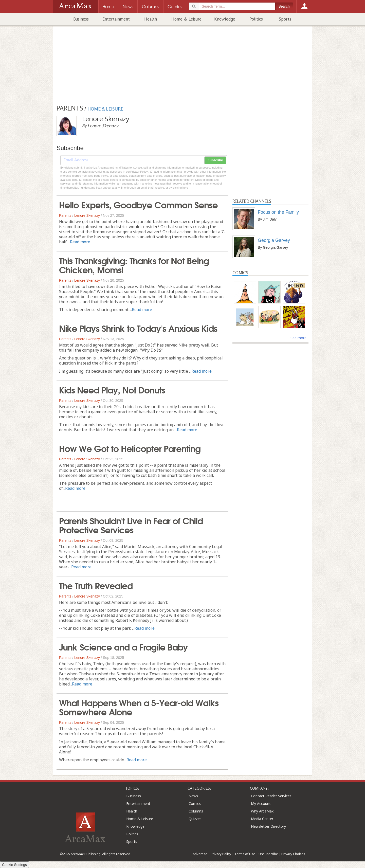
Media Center (262, 819)
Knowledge (225, 19)
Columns (196, 811)
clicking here (180, 188)
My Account (261, 803)
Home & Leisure (186, 19)
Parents (65, 215)
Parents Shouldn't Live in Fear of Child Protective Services (131, 525)
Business (81, 19)
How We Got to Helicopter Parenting (130, 448)
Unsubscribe (268, 854)
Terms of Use (245, 854)
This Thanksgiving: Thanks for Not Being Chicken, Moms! (134, 265)
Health (151, 19)
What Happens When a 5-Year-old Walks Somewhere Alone (139, 707)
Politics (256, 19)
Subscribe (215, 160)
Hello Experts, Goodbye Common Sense (138, 204)
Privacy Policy (221, 854)
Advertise (200, 854)
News (193, 796)
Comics (195, 803)
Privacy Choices (293, 854)
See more (298, 338)
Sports (285, 19)
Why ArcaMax (262, 811)
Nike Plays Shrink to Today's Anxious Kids (138, 328)
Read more (80, 242)
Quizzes (195, 819)
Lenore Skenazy (87, 215)
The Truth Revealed (96, 585)
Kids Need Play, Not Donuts (112, 389)
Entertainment (116, 19)
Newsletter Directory (268, 826)
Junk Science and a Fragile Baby (123, 646)
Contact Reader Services (271, 796)
